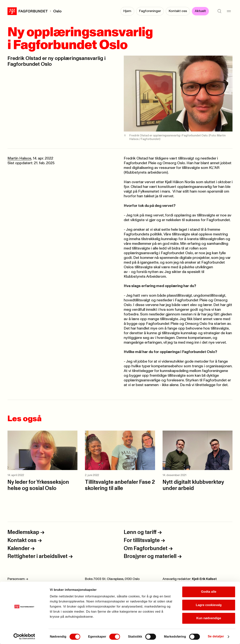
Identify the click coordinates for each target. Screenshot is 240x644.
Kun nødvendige (209, 618)
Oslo (57, 11)
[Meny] (229, 11)
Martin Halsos (19, 158)
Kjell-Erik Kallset (204, 579)
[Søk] (219, 11)
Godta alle (209, 591)
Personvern (18, 579)
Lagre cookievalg (209, 605)
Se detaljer (216, 636)
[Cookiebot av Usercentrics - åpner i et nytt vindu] (24, 636)
